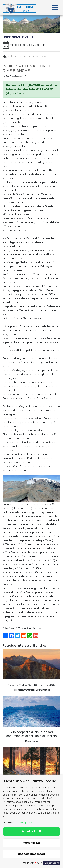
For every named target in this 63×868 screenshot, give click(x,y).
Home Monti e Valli (18, 37)
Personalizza (32, 843)
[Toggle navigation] (55, 8)
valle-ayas (42, 56)
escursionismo (27, 56)
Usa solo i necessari (32, 854)
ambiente (13, 56)
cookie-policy (24, 823)
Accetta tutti (32, 831)
